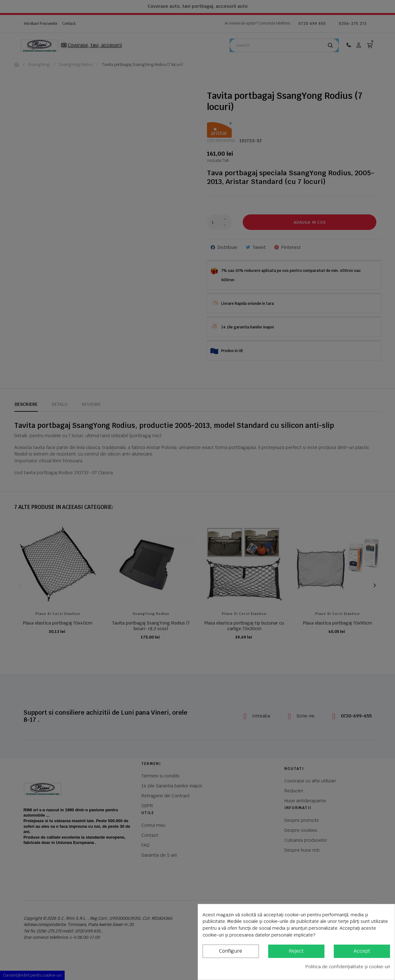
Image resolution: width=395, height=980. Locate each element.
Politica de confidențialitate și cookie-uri (348, 967)
